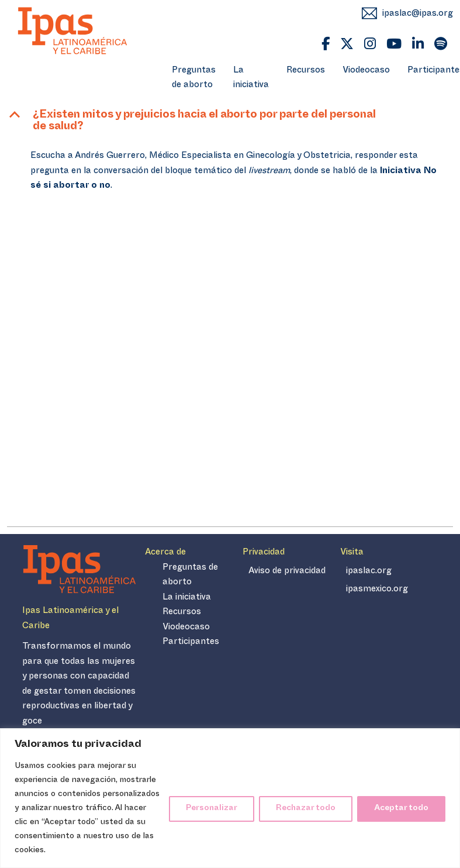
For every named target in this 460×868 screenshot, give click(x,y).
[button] (230, 123)
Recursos (306, 71)
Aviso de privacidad (287, 572)
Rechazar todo (306, 809)
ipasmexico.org (377, 590)
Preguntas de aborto (194, 79)
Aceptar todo (401, 809)
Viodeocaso (366, 71)
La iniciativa (251, 79)
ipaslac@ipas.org (418, 14)
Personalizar (212, 809)
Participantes (191, 643)
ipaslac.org (369, 572)
